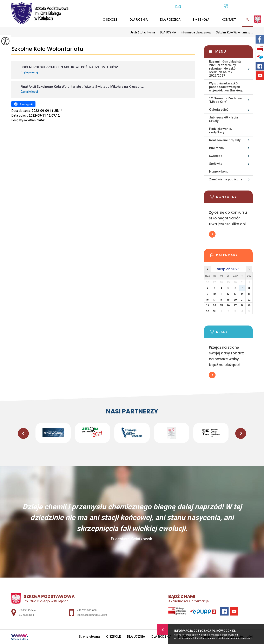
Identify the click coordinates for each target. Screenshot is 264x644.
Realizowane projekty (225, 140)
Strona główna (89, 637)
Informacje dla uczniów (194, 32)
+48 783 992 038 (238, 6)
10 (214, 294)
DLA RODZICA (170, 20)
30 (208, 311)
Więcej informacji (212, 234)
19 (228, 300)
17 (214, 300)
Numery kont (218, 172)
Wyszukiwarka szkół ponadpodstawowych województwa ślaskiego (226, 87)
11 (221, 294)
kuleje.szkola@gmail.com (197, 6)
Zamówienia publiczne (226, 179)
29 (249, 305)
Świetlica (216, 156)
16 (207, 300)
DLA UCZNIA (139, 20)
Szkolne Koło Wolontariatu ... (232, 32)
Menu (221, 51)
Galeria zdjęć (219, 110)
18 (221, 300)
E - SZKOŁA (201, 20)
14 (242, 294)
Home (151, 32)
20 (235, 300)
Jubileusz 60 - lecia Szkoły (224, 119)
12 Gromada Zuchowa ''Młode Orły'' (225, 100)
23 (207, 305)
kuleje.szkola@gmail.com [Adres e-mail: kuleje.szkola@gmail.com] (92, 615)
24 (214, 305)
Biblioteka (216, 148)
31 (214, 311)
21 (242, 300)
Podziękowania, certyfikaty (221, 131)
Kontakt (229, 20)
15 (249, 294)
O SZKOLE (110, 20)
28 (242, 305)
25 (221, 305)
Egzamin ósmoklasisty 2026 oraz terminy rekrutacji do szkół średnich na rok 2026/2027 (225, 69)
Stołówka (216, 164)
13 (235, 294)
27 (235, 305)
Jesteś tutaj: (139, 32)
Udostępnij (23, 104)
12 (228, 294)
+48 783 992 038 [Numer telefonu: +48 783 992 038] (87, 610)
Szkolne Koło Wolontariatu (47, 49)
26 (228, 305)
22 (249, 300)
